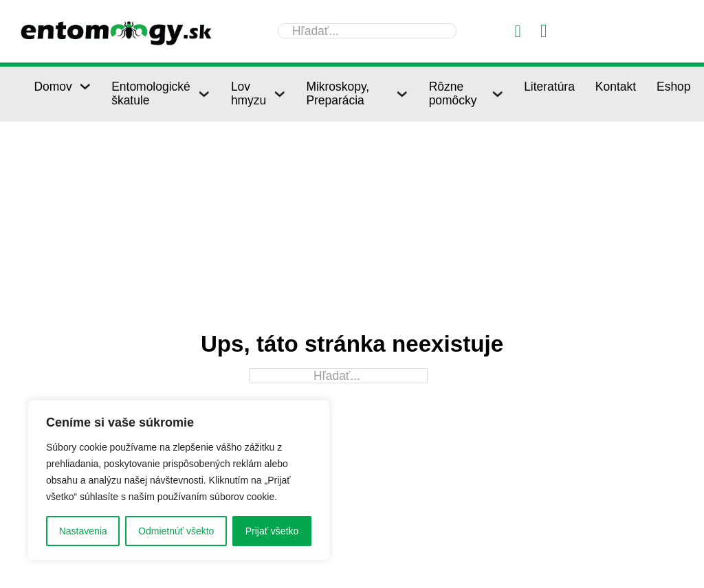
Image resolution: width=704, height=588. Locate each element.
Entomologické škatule (151, 93)
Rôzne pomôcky (453, 93)
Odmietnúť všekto (176, 531)
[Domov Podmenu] (85, 86)
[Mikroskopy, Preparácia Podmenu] (402, 94)
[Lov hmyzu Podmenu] (279, 94)
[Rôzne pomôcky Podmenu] (497, 94)
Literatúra (549, 87)
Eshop (674, 87)
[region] (179, 480)
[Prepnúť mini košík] (544, 31)
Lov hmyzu (249, 93)
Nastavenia (83, 531)
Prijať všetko (272, 531)
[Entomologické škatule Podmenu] (204, 94)
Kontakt (616, 87)
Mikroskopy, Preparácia (338, 93)
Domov (53, 87)
